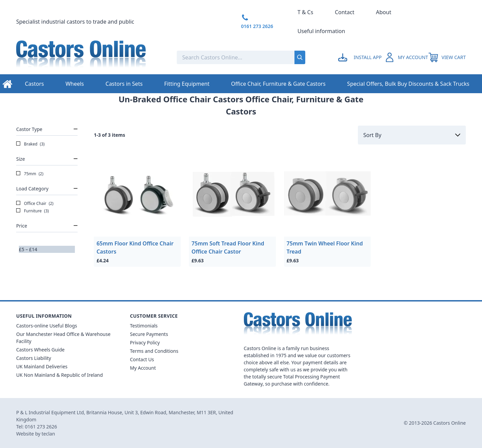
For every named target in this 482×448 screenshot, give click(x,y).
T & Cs (305, 12)
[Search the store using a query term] (221, 57)
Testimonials (144, 326)
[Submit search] (300, 57)
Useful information (321, 31)
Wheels (75, 84)
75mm (30, 174)
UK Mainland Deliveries (42, 366)
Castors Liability (34, 358)
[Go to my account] (361, 57)
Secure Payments (149, 334)
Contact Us (142, 359)
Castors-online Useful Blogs (47, 326)
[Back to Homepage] (91, 57)
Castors (34, 84)
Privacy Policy (145, 342)
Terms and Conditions (154, 351)
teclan (48, 434)
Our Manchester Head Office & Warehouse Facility (63, 338)
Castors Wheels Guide (40, 350)
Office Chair (35, 204)
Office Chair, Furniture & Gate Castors (278, 84)
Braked (30, 144)
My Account (143, 368)
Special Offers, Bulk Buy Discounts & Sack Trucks (408, 84)
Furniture (33, 211)
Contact (345, 12)
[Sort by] (412, 135)
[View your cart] (447, 57)
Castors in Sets (124, 84)
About (384, 12)
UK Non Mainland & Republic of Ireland (60, 375)
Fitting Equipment (187, 84)
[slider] (19, 253)
